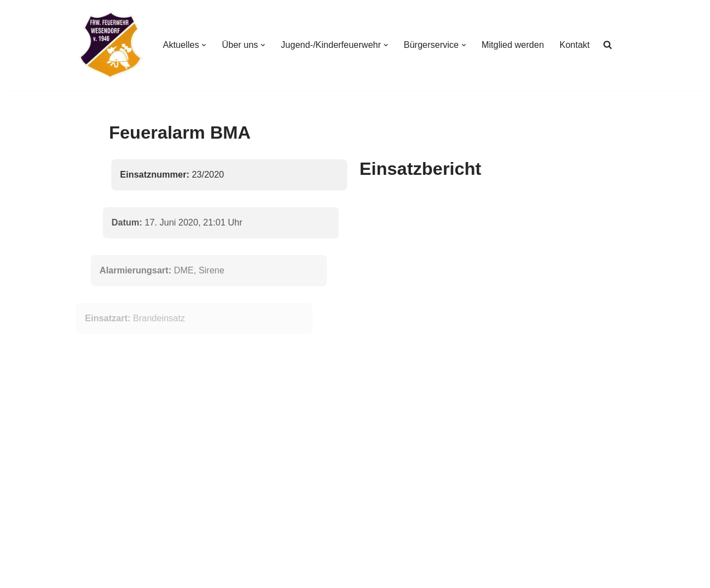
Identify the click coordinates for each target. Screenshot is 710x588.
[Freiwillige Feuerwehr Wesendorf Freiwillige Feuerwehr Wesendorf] (111, 45)
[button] (204, 45)
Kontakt (575, 45)
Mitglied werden (513, 45)
